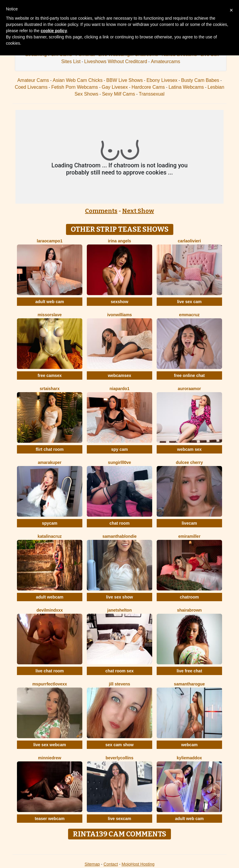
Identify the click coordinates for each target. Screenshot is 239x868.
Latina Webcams (186, 87)
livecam (189, 523)
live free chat (189, 671)
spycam (50, 523)
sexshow (119, 302)
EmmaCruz (189, 315)
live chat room (50, 671)
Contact (111, 864)
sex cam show (120, 745)
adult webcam (50, 597)
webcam (189, 745)
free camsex (50, 375)
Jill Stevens (119, 684)
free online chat (189, 375)
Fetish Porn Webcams (74, 87)
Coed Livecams (31, 87)
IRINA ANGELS (119, 241)
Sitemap (92, 864)
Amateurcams (165, 61)
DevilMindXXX (50, 610)
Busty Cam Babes (200, 80)
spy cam (119, 449)
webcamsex (120, 375)
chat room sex (120, 671)
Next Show (138, 211)
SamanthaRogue (189, 684)
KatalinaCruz (50, 536)
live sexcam (120, 819)
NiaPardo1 (120, 389)
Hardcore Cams (148, 87)
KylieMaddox (190, 758)
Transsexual (152, 94)
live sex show (119, 597)
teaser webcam (50, 819)
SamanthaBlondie (119, 536)
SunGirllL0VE (119, 462)
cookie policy (54, 31)
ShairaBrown (189, 610)
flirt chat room (50, 449)
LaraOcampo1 (50, 241)
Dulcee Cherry (189, 462)
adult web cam (50, 302)
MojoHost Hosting (138, 864)
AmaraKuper (49, 462)
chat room (119, 523)
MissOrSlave (50, 315)
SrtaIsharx (50, 389)
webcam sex (190, 449)
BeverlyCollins (119, 758)
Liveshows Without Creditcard (116, 61)
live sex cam (190, 302)
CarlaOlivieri (189, 241)
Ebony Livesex (162, 80)
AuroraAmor (189, 389)
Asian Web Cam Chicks (78, 80)
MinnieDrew (50, 758)
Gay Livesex (115, 87)
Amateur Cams (33, 80)
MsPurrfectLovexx (50, 684)
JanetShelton (119, 610)
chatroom (189, 597)
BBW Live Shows (125, 80)
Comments (101, 211)
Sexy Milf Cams (118, 94)
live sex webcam (50, 745)
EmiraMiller (190, 536)
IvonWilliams (119, 315)
